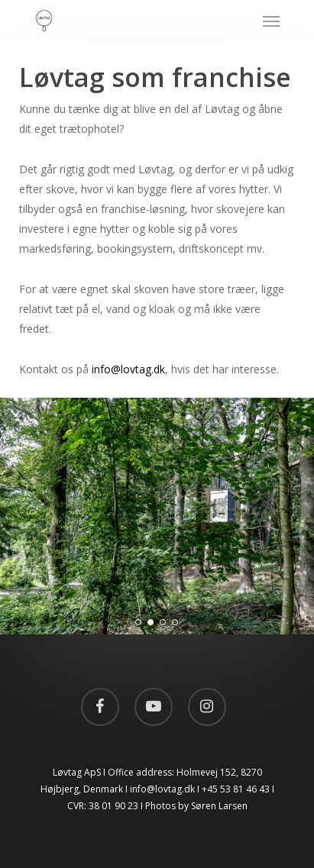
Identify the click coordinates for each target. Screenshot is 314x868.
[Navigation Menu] (271, 21)
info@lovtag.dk (128, 369)
